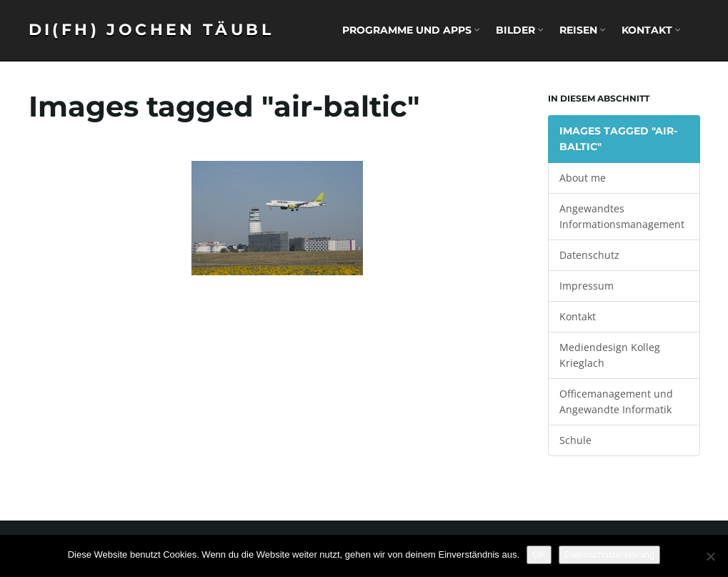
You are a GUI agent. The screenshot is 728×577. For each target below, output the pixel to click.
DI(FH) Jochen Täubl (151, 30)
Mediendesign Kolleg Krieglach (610, 355)
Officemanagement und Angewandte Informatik (616, 401)
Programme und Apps (411, 30)
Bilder (520, 30)
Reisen (583, 30)
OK (539, 554)
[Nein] (710, 556)
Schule (575, 440)
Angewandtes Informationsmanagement (622, 216)
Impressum (587, 286)
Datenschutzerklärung (609, 554)
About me (583, 178)
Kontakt (651, 30)
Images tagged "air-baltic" (618, 139)
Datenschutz (589, 255)
